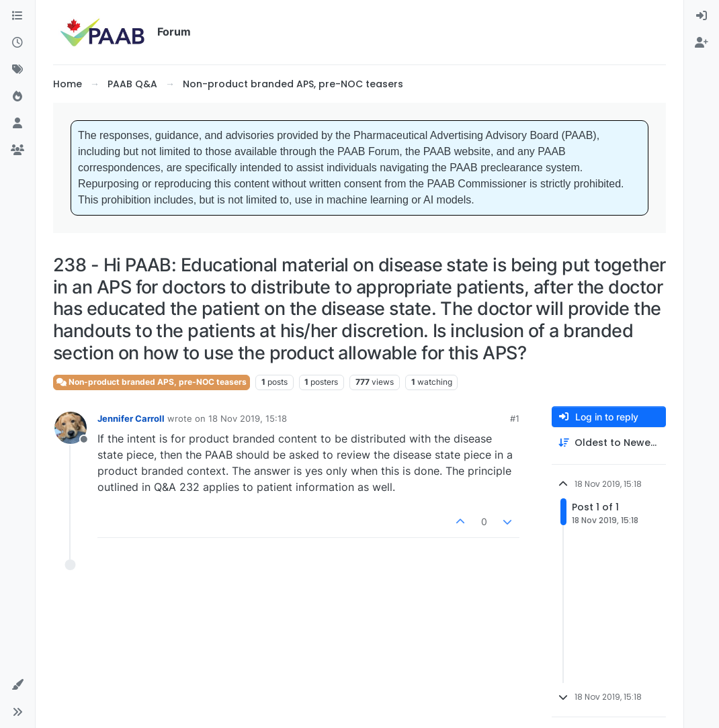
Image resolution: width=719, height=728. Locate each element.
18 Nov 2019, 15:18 (248, 418)
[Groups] (17, 150)
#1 (515, 418)
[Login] (702, 16)
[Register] (702, 43)
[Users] (17, 124)
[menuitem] (702, 16)
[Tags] (17, 70)
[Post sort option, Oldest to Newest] (609, 443)
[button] (17, 685)
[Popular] (17, 97)
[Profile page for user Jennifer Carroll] (71, 428)
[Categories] (17, 16)
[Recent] (17, 43)
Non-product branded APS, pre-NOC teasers (152, 382)
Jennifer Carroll (131, 418)
